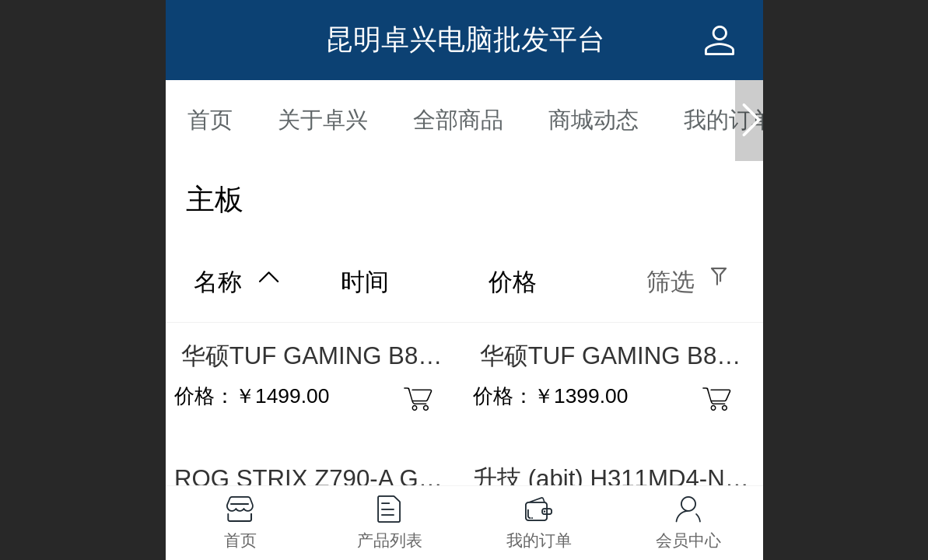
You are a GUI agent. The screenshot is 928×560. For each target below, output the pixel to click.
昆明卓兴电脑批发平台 (465, 39)
